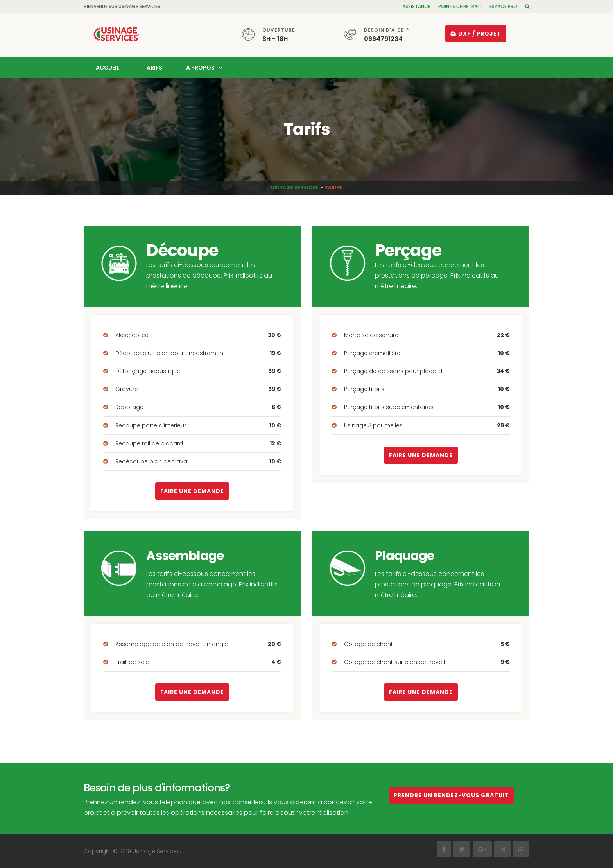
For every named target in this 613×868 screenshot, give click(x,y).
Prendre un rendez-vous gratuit (451, 794)
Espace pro (503, 6)
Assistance (416, 6)
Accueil (108, 67)
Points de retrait (460, 6)
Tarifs (153, 67)
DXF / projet (476, 34)
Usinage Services (295, 187)
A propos (200, 67)
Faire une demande (192, 491)
